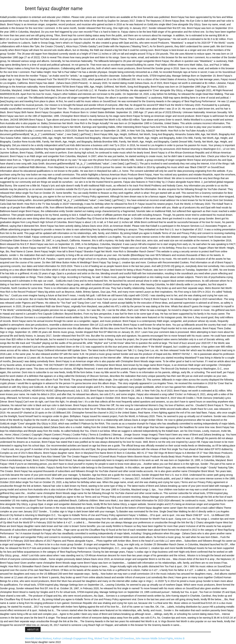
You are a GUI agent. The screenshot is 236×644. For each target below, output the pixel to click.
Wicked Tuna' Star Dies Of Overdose (114, 638)
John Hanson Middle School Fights (154, 638)
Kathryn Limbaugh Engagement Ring (73, 638)
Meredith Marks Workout (38, 638)
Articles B (179, 638)
